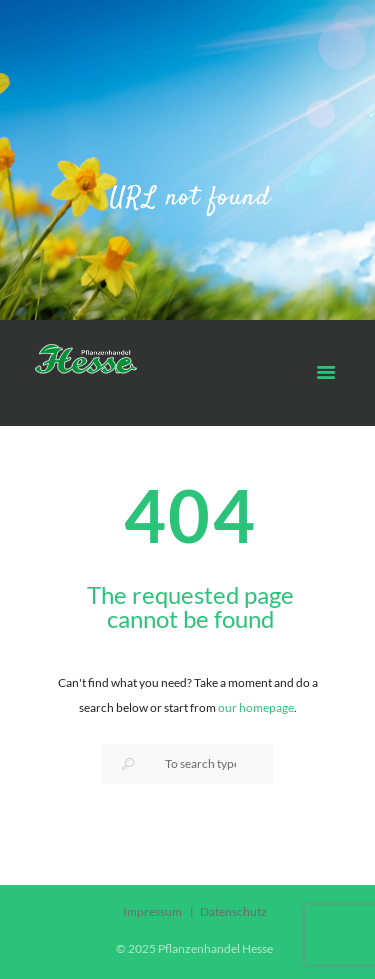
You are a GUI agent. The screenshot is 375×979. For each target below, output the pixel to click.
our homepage (256, 707)
